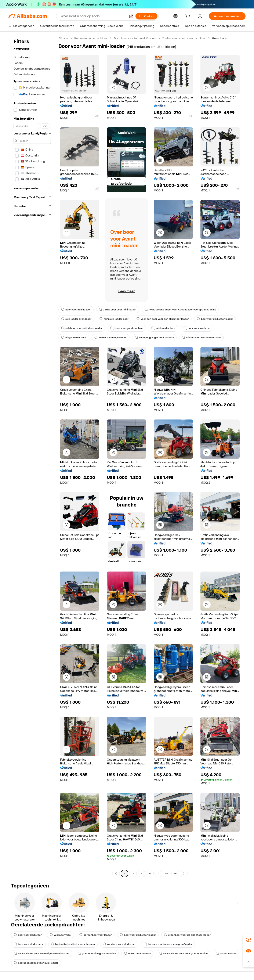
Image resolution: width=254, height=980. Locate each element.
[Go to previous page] (116, 873)
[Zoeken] (146, 16)
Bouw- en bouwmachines (91, 38)
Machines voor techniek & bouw (135, 38)
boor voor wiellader (197, 328)
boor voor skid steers (28, 944)
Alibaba (63, 38)
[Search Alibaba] (93, 16)
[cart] (188, 17)
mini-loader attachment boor (201, 338)
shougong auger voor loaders (154, 338)
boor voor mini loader (76, 310)
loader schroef (226, 954)
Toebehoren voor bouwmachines (184, 38)
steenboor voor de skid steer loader (187, 935)
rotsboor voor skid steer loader (82, 328)
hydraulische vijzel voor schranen (73, 944)
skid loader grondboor (76, 319)
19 (175, 873)
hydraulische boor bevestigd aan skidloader (42, 954)
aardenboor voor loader (96, 935)
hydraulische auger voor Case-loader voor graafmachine (180, 310)
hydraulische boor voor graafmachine (183, 954)
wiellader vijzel (61, 935)
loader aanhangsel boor (111, 338)
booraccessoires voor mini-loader (36, 963)
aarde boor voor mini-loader (118, 310)
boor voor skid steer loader (215, 319)
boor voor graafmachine (127, 328)
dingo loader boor (74, 338)
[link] (248, 940)
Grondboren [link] (220, 38)
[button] (131, 16)
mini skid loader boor (114, 319)
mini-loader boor (163, 328)
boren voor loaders (137, 954)
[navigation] (32, 456)
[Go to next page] (184, 873)
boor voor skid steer (28, 935)
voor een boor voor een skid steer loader (163, 319)
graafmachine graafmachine (97, 954)
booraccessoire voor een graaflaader (168, 944)
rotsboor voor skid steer (119, 944)
